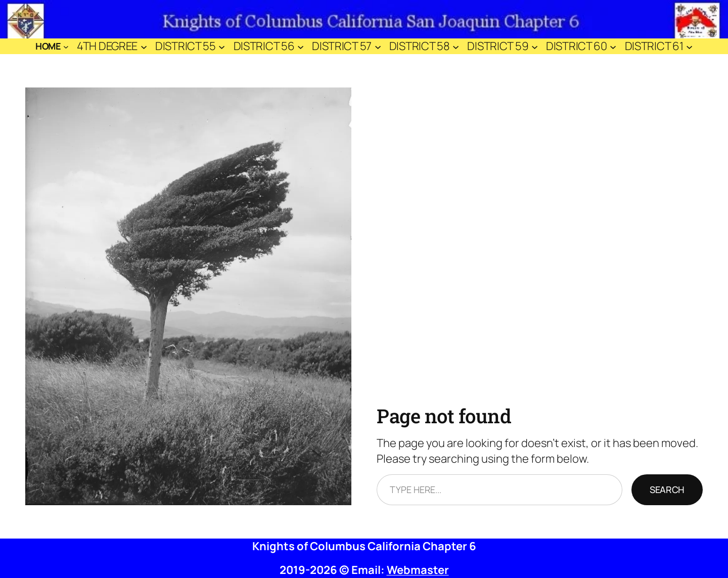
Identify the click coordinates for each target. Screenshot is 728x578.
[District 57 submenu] (378, 46)
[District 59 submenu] (535, 46)
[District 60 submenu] (613, 46)
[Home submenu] (66, 46)
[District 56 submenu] (301, 46)
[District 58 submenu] (456, 46)
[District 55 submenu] (222, 46)
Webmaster (418, 570)
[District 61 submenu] (689, 46)
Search (667, 490)
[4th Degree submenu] (144, 46)
